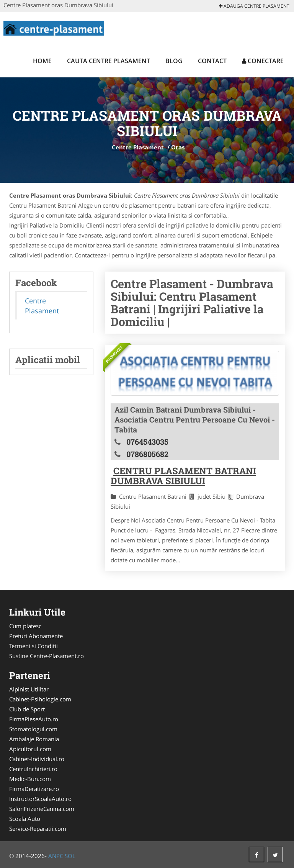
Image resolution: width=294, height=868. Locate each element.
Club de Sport (27, 709)
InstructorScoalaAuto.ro (40, 799)
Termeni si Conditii (33, 646)
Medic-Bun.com (30, 779)
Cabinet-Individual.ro (37, 759)
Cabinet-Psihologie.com (40, 699)
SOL (70, 856)
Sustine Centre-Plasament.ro (47, 656)
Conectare (263, 61)
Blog (174, 61)
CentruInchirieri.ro (33, 769)
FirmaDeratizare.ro (34, 789)
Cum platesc (25, 626)
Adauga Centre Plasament (254, 6)
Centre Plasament (138, 147)
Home (42, 61)
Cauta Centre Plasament (109, 61)
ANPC (56, 856)
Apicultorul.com (30, 749)
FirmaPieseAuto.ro (34, 719)
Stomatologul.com (33, 729)
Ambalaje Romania (34, 739)
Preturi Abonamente (36, 636)
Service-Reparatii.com (38, 829)
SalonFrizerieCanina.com (42, 809)
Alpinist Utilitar (29, 689)
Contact (212, 61)
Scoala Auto (25, 819)
